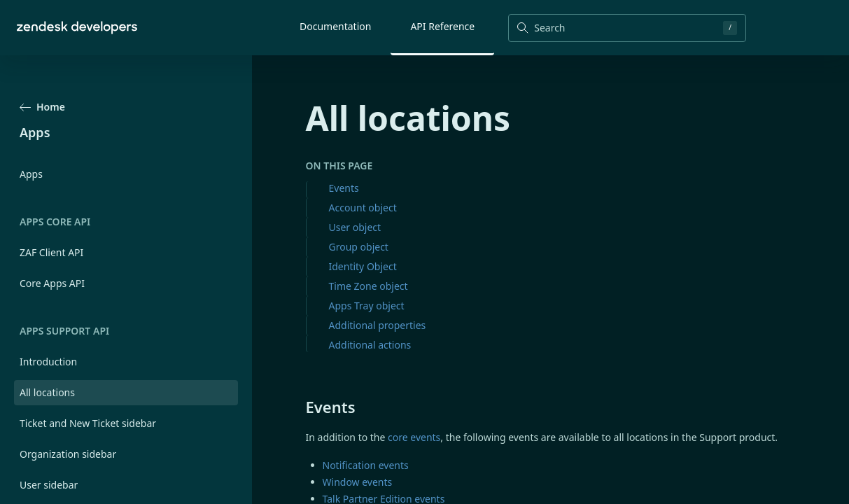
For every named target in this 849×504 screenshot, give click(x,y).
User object (355, 227)
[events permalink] (299, 407)
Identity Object (363, 266)
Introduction (48, 362)
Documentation (335, 26)
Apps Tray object (367, 306)
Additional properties (378, 325)
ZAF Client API (51, 252)
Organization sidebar (68, 454)
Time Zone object (369, 286)
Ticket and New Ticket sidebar (88, 423)
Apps (31, 174)
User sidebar (49, 485)
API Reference (442, 26)
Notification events (366, 465)
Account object (363, 208)
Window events (358, 482)
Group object (359, 247)
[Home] (77, 28)
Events (344, 188)
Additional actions (370, 345)
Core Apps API (52, 283)
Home (42, 107)
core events (414, 437)
